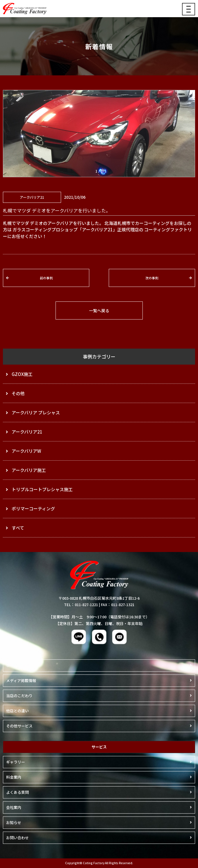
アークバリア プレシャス (36, 412)
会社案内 (14, 807)
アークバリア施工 (29, 470)
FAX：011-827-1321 (118, 605)
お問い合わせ (17, 838)
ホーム (12, 665)
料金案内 (14, 777)
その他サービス (19, 726)
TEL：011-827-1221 (81, 605)
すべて (18, 528)
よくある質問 (17, 792)
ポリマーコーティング (33, 508)
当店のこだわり (19, 696)
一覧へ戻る (99, 310)
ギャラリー (16, 762)
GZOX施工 (22, 374)
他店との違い (17, 711)
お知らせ (14, 822)
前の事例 (46, 278)
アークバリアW (26, 451)
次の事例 (152, 278)
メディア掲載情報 (21, 680)
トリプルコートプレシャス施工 (42, 489)
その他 (18, 393)
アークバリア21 (27, 432)
